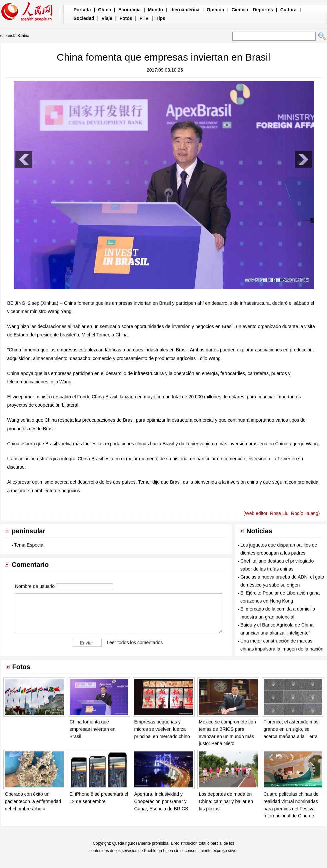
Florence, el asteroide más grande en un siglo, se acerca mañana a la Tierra (291, 729)
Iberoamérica (185, 10)
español (7, 36)
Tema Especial (29, 545)
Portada (82, 10)
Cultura (288, 10)
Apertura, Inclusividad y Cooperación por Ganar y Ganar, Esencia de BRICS (161, 801)
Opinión (215, 10)
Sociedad (84, 18)
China (104, 10)
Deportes (263, 10)
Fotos (126, 18)
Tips (160, 18)
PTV (144, 18)
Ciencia (240, 10)
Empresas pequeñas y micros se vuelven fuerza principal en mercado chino (162, 729)
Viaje (107, 18)
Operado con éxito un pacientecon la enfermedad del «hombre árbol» (33, 801)
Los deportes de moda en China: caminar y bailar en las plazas (226, 801)
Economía (129, 10)
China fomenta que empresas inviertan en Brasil (93, 729)
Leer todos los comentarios (135, 642)
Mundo (156, 10)
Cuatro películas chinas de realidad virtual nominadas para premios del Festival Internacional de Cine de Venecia (291, 808)
